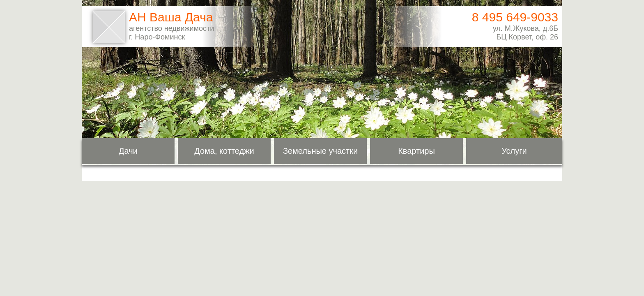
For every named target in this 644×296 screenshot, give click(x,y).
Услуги (514, 151)
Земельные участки (320, 151)
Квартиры (416, 151)
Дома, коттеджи (224, 151)
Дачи (128, 151)
